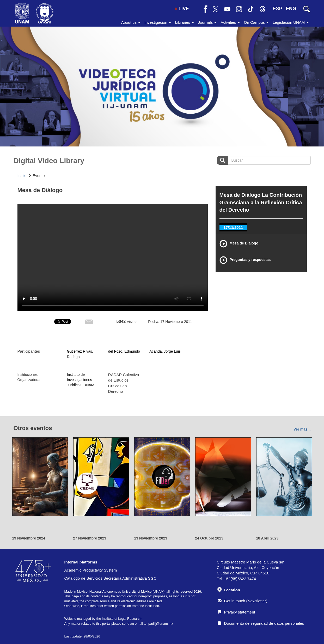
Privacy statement (236, 612)
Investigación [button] (158, 22)
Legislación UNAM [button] (291, 22)
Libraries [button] (185, 22)
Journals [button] (207, 22)
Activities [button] (230, 22)
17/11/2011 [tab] (233, 227)
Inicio (22, 176)
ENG (291, 9)
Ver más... (302, 429)
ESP (278, 9)
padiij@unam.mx (161, 624)
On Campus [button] (256, 22)
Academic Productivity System (91, 570)
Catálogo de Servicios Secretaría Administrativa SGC (111, 578)
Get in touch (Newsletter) (243, 601)
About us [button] (131, 22)
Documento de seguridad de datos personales (261, 623)
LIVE (182, 9)
